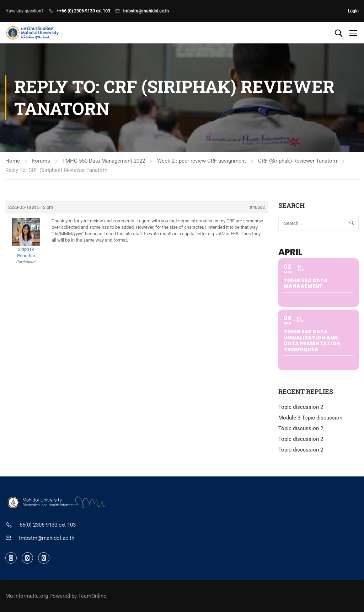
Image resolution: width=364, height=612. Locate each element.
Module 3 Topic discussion (310, 418)
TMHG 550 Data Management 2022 (104, 161)
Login (353, 11)
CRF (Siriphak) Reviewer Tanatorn (298, 161)
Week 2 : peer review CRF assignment (202, 161)
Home (13, 161)
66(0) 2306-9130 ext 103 (48, 525)
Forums (41, 161)
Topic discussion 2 (301, 407)
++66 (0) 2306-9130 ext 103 (83, 11)
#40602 (257, 207)
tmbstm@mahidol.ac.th (146, 11)
